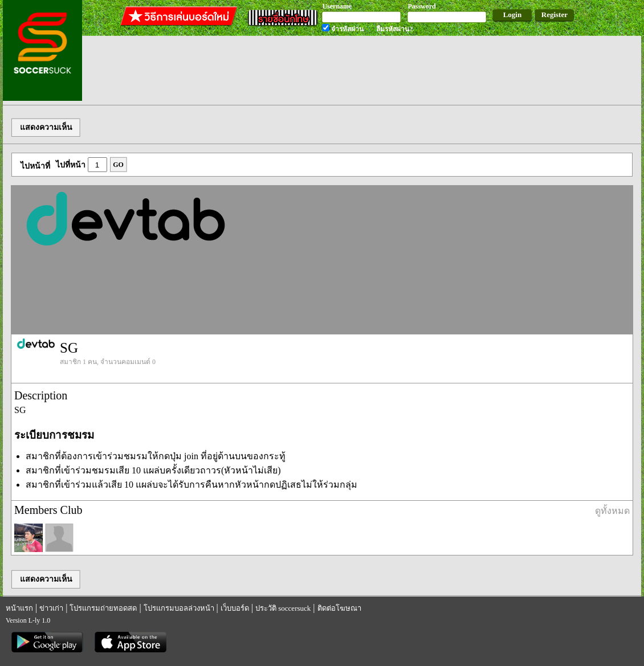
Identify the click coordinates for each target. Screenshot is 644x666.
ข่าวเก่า (51, 608)
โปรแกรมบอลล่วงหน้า (179, 608)
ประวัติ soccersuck (283, 608)
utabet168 (105, 620)
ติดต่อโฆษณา (339, 608)
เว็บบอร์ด (235, 608)
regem (61, 620)
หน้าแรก (19, 608)
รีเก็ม (80, 620)
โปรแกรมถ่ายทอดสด (103, 608)
